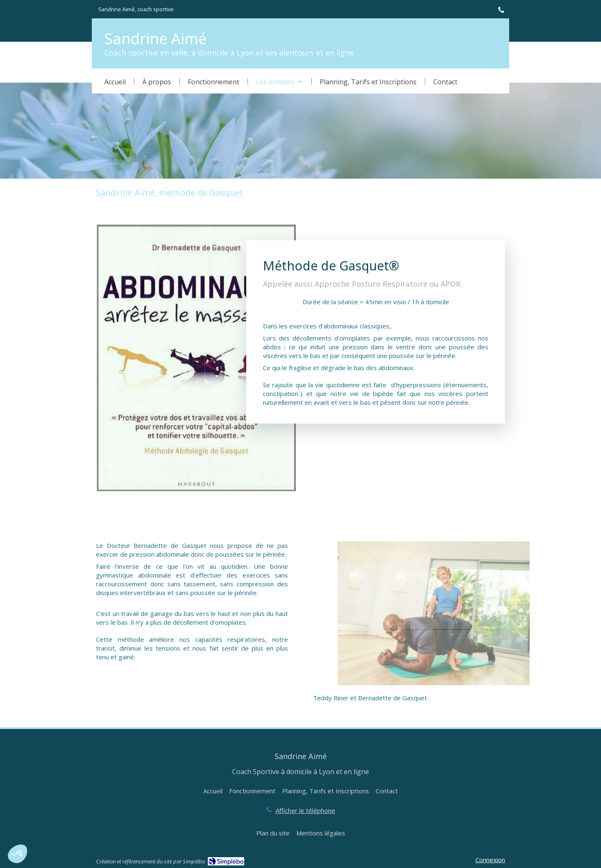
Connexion (490, 860)
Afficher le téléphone (305, 810)
